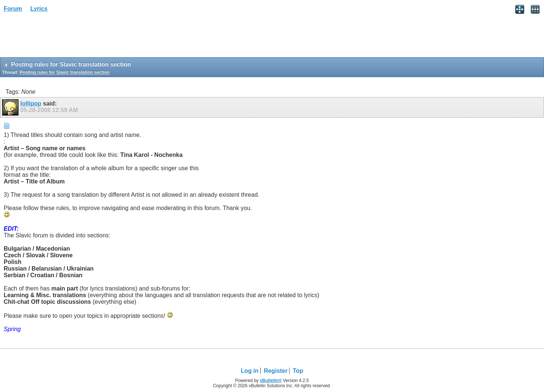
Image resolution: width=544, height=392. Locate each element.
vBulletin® (271, 381)
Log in (250, 371)
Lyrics (39, 9)
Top (298, 371)
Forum (13, 9)
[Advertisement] (59, 37)
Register (276, 371)
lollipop (31, 104)
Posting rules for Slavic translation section (64, 72)
